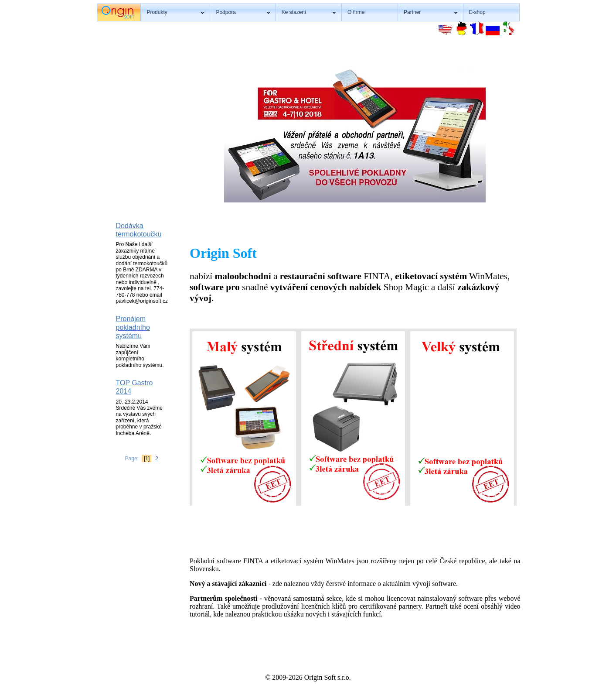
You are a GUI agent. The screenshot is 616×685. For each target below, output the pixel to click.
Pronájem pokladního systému (133, 327)
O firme (356, 12)
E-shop (477, 12)
